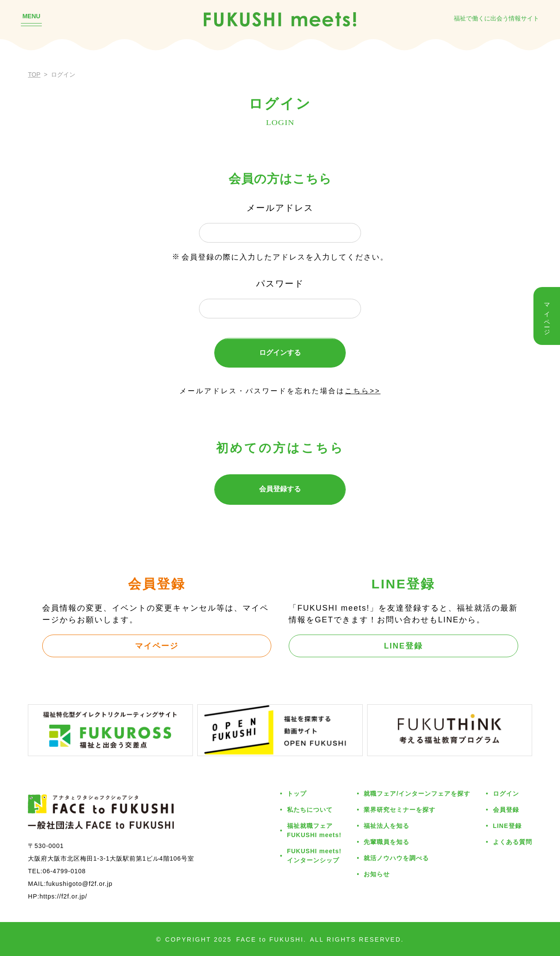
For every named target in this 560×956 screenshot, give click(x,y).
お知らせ (377, 874)
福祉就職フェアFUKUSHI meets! (314, 830)
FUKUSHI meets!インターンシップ (314, 856)
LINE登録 (403, 646)
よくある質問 (513, 842)
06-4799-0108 (64, 871)
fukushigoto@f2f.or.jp (79, 884)
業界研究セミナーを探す (400, 810)
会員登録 (506, 810)
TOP (34, 74)
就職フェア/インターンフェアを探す (417, 794)
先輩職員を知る (386, 842)
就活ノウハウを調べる (396, 858)
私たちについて (310, 810)
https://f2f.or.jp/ (64, 896)
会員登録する (280, 489)
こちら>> (363, 391)
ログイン (506, 794)
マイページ (157, 646)
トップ (297, 794)
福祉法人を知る (386, 826)
